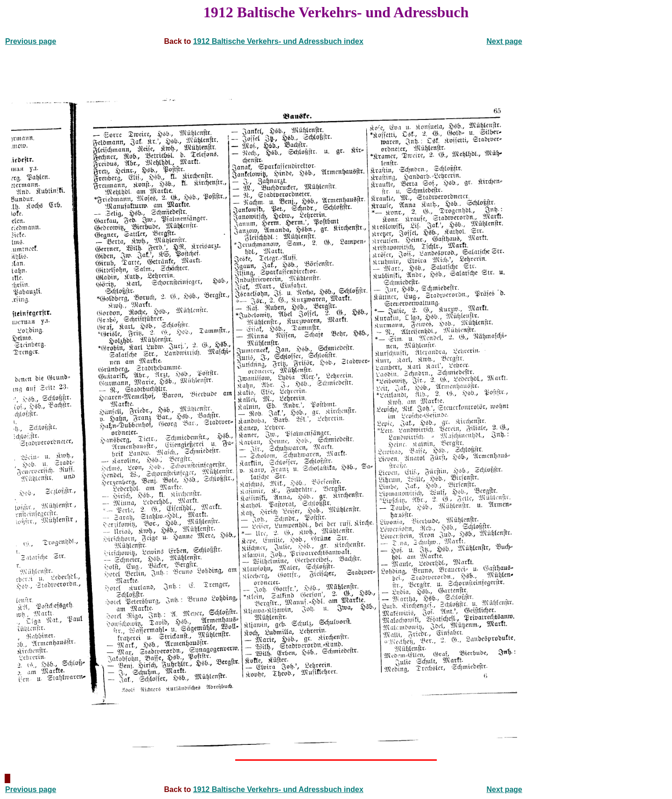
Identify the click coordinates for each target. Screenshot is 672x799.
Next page (504, 41)
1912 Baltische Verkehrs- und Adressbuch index (278, 41)
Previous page (31, 41)
